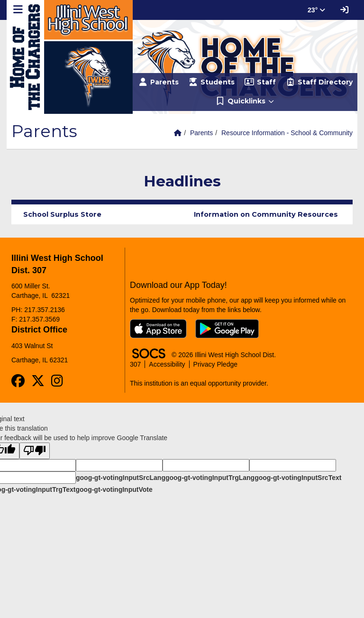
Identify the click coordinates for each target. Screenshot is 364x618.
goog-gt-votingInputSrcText (298, 478)
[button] (245, 101)
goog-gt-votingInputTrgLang (210, 478)
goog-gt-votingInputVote (114, 489)
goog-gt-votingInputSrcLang (121, 478)
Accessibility (167, 364)
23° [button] (316, 10)
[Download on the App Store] (158, 329)
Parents (201, 133)
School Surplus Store (62, 214)
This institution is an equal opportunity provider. (199, 383)
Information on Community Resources (266, 214)
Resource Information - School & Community (287, 133)
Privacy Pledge (215, 364)
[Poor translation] (35, 451)
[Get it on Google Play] (227, 329)
